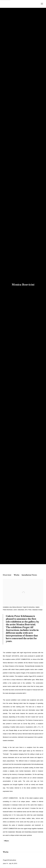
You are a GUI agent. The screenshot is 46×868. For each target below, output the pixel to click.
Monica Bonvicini (23, 285)
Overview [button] (7, 575)
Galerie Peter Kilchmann (18, 4)
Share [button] (7, 841)
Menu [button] (42, 4)
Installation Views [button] (29, 575)
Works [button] (17, 575)
